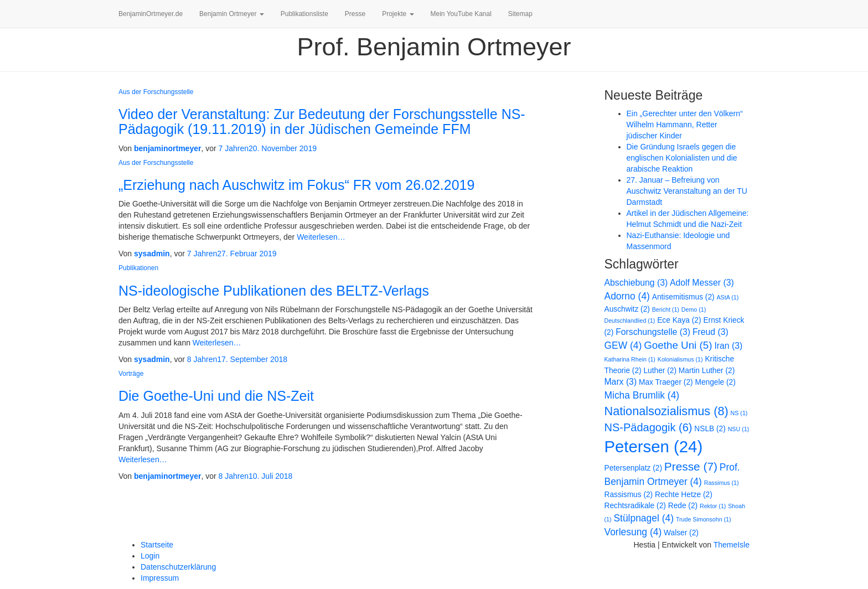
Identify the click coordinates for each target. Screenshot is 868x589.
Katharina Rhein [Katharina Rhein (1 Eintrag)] (630, 359)
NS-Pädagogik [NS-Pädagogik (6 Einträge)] (649, 427)
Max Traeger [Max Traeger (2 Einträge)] (666, 382)
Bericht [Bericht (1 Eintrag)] (666, 309)
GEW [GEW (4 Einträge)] (623, 345)
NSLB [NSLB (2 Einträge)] (710, 429)
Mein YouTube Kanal (461, 14)
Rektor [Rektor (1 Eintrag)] (713, 506)
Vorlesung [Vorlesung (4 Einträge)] (633, 532)
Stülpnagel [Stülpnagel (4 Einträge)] (644, 518)
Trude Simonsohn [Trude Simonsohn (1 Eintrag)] (704, 519)
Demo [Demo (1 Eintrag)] (694, 309)
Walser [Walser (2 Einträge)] (681, 533)
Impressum (160, 578)
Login (150, 556)
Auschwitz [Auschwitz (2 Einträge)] (627, 309)
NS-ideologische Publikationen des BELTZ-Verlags (274, 291)
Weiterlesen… (320, 237)
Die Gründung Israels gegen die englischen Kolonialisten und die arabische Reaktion (682, 158)
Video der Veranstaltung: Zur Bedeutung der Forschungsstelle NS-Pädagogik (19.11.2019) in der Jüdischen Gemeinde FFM (322, 122)
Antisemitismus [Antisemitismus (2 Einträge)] (683, 297)
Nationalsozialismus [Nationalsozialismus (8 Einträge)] (666, 411)
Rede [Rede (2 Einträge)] (683, 506)
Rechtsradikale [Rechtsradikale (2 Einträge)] (635, 506)
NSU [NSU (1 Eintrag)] (738, 429)
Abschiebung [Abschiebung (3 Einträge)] (636, 283)
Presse (355, 14)
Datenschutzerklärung (178, 567)
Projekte (398, 14)
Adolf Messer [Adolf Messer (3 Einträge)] (702, 283)
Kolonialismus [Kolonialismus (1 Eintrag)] (680, 359)
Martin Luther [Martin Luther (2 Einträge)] (707, 371)
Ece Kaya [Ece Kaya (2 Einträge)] (679, 320)
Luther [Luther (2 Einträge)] (660, 371)
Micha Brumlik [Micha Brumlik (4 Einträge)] (642, 395)
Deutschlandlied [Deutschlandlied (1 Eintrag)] (630, 321)
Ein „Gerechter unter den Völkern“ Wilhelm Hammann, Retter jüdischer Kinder (685, 125)
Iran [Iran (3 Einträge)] (728, 346)
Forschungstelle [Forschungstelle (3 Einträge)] (653, 332)
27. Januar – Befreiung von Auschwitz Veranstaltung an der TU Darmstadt (687, 191)
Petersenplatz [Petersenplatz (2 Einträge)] (633, 468)
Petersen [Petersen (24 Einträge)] (654, 446)
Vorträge (131, 374)
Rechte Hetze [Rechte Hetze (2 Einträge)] (684, 495)
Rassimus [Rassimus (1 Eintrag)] (722, 483)
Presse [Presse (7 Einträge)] (691, 466)
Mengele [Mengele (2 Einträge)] (715, 382)
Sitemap (520, 14)
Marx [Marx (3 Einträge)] (621, 382)
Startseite (157, 545)
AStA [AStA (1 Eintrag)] (728, 297)
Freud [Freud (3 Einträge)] (711, 332)
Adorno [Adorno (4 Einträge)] (627, 296)
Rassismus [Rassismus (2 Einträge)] (629, 495)
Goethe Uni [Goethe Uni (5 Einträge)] (678, 345)
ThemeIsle (732, 545)
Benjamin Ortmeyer (232, 14)
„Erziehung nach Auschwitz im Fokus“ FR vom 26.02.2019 (296, 185)
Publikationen (138, 268)
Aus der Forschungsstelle (156, 92)
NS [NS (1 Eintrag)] (739, 413)
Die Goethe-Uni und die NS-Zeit (216, 396)
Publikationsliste (304, 14)
